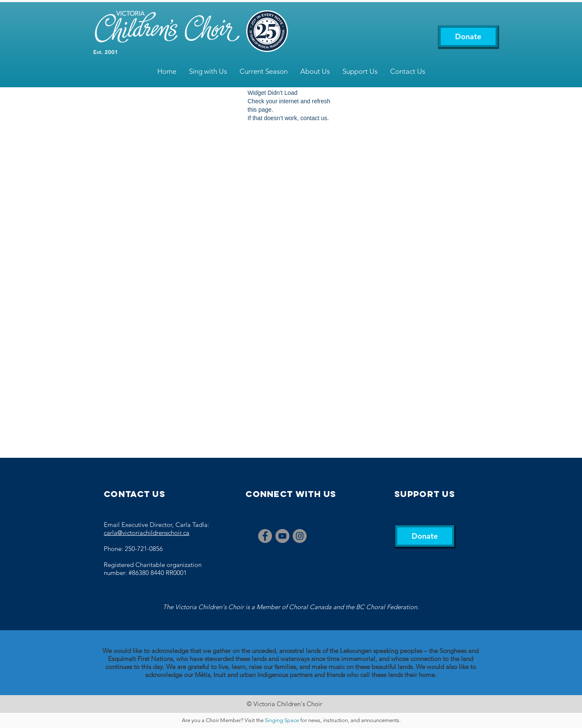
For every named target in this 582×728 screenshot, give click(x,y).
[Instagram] (300, 536)
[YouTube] (282, 536)
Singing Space (282, 720)
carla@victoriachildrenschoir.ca (147, 533)
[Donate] (468, 36)
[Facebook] (265, 536)
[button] (208, 71)
